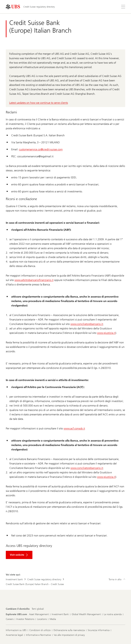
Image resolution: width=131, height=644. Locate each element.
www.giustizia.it (106, 333)
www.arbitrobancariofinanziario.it (34, 280)
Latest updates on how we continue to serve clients (39, 103)
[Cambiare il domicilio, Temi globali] (38, 609)
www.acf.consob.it (74, 428)
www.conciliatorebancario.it (87, 324)
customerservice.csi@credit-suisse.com (41, 149)
